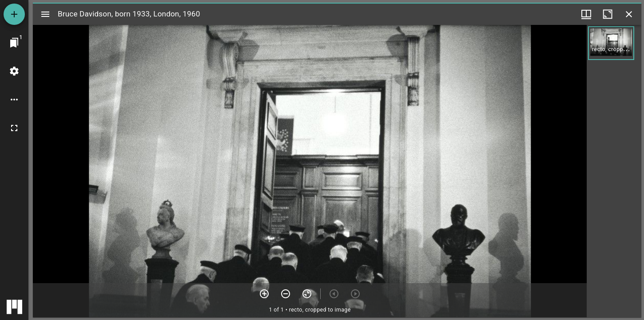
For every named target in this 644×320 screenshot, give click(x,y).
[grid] (614, 171)
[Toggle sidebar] (45, 14)
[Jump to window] (14, 43)
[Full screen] (14, 128)
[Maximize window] (608, 14)
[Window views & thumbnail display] (586, 14)
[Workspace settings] (14, 71)
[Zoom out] (286, 294)
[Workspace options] (14, 100)
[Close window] (629, 14)
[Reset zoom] (307, 294)
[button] (611, 43)
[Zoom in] (264, 294)
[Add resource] (14, 14)
